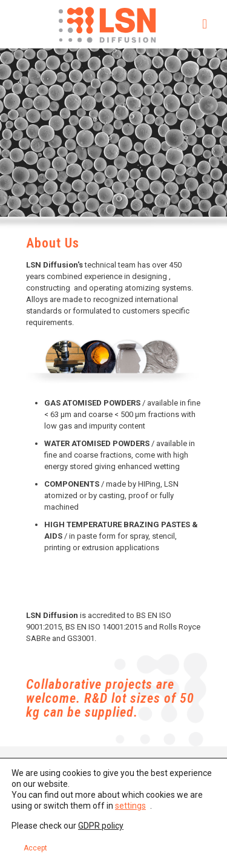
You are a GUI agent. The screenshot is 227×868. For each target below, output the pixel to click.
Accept (35, 848)
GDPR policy (101, 826)
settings (130, 806)
